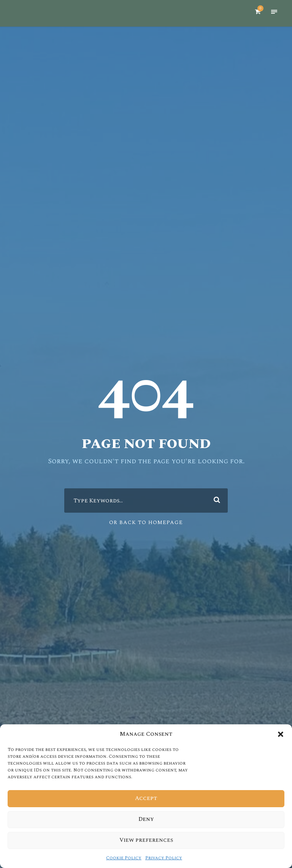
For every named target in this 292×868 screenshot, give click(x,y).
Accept (146, 798)
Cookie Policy (124, 858)
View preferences (146, 840)
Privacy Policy (163, 858)
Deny (146, 819)
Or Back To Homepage (146, 522)
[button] (281, 734)
